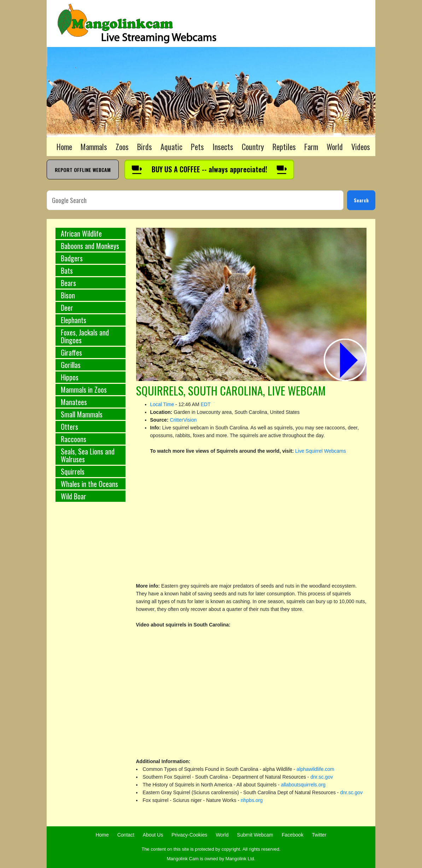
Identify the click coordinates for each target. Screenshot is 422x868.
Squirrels (73, 471)
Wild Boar (74, 496)
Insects (223, 147)
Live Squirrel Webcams (321, 451)
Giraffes (71, 352)
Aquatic (171, 147)
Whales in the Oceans (89, 484)
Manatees (74, 402)
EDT (206, 404)
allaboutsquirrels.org (303, 785)
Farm (311, 147)
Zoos (122, 147)
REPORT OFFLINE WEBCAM (83, 170)
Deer (67, 308)
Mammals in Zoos (84, 390)
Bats (67, 270)
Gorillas (71, 365)
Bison (68, 295)
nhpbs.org (252, 800)
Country (253, 147)
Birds (145, 147)
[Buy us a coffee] (209, 170)
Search (361, 200)
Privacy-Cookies (189, 835)
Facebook (292, 835)
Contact (126, 835)
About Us (153, 835)
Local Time (162, 404)
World (335, 147)
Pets (197, 147)
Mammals (94, 147)
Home (64, 147)
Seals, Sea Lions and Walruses (88, 455)
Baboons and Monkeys (90, 246)
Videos (361, 147)
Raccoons (74, 439)
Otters (69, 427)
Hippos (70, 377)
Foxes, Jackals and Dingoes (85, 336)
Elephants (74, 320)
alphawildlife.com (315, 769)
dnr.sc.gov (322, 777)
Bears (68, 283)
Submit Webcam (255, 835)
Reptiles (284, 147)
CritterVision (183, 420)
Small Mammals (82, 414)
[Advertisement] (90, 624)
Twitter (319, 835)
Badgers (72, 258)
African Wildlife (81, 233)
